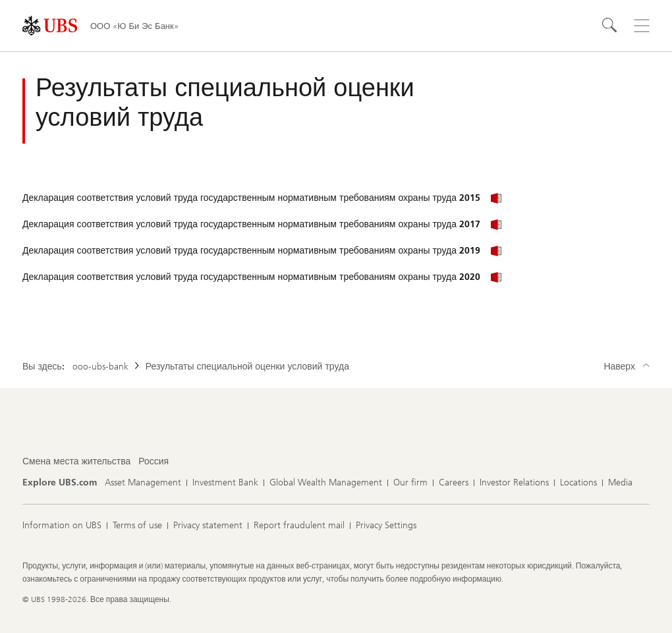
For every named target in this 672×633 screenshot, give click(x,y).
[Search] (610, 26)
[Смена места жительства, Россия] (154, 462)
